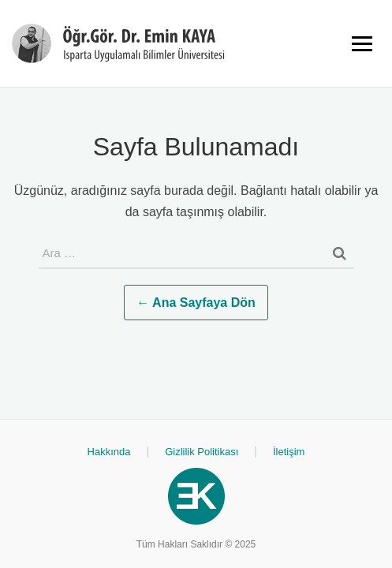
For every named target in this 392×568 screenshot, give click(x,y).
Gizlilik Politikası (202, 452)
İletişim (289, 452)
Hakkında (109, 452)
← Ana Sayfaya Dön (196, 303)
